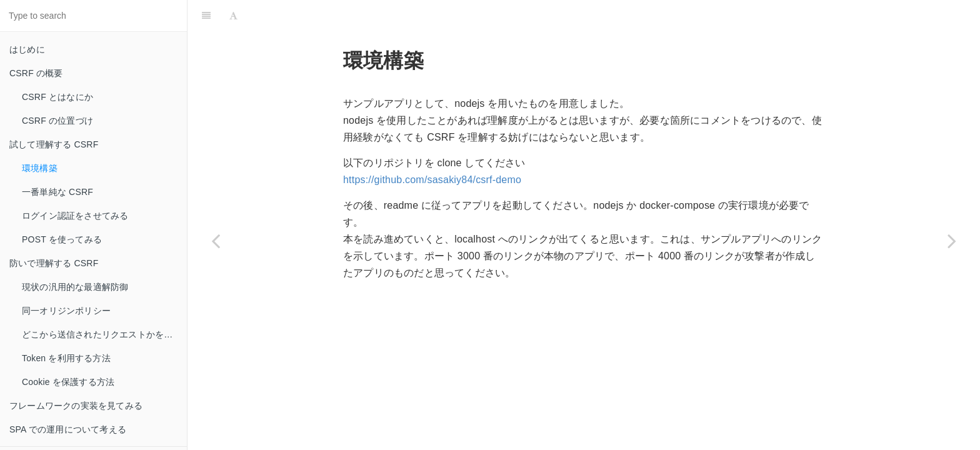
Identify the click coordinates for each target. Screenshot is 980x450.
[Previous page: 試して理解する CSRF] (216, 241)
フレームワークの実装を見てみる (76, 406)
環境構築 (40, 168)
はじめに (27, 49)
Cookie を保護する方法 (68, 382)
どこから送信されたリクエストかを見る (102, 334)
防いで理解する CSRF (54, 263)
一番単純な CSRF (57, 192)
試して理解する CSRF (54, 144)
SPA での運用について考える (68, 429)
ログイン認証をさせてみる (75, 216)
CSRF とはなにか (57, 97)
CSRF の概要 (36, 73)
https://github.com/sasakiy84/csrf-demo (432, 180)
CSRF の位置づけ (57, 121)
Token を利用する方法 (66, 358)
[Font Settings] (233, 16)
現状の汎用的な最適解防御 (75, 287)
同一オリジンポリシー (66, 311)
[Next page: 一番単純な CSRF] (952, 241)
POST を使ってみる (62, 239)
